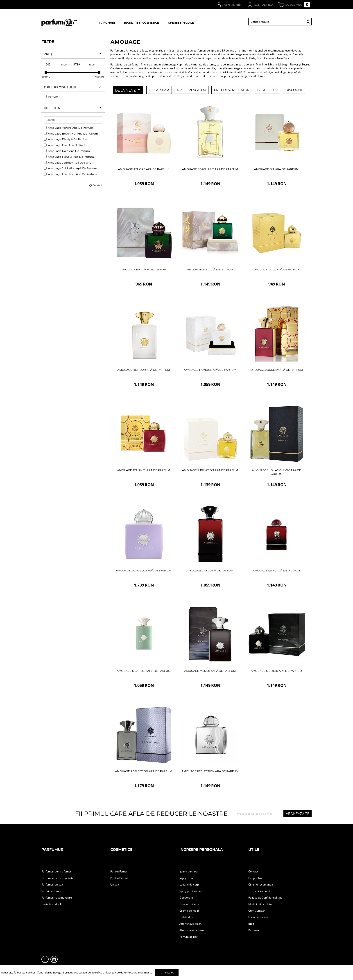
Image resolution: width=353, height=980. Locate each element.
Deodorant (186, 898)
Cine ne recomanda (261, 884)
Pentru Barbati (119, 878)
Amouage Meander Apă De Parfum (144, 671)
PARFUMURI (106, 23)
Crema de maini (189, 911)
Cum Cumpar (257, 911)
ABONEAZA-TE (298, 814)
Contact (253, 871)
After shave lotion (190, 924)
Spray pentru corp (191, 891)
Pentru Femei (119, 871)
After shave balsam (192, 930)
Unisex (115, 884)
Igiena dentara (189, 871)
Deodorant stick (189, 904)
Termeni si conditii (260, 891)
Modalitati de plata (260, 904)
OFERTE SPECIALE (181, 23)
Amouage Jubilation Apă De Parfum (70, 168)
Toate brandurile (52, 904)
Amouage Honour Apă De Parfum (69, 157)
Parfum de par (188, 937)
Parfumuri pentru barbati (57, 878)
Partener (254, 930)
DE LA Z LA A (159, 90)
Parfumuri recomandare (57, 898)
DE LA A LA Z (127, 90)
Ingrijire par (187, 878)
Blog (251, 924)
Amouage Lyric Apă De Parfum (210, 570)
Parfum (51, 97)
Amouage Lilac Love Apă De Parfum (70, 174)
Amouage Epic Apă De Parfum (67, 145)
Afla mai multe (142, 972)
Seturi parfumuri (52, 891)
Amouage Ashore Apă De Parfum (68, 128)
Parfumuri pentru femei (56, 871)
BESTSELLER (267, 90)
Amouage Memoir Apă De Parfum (210, 671)
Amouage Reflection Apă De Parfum (144, 771)
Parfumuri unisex (52, 884)
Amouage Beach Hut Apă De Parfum (71, 134)
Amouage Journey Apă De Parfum (69, 163)
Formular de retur (259, 917)
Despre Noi (255, 878)
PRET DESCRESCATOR (232, 90)
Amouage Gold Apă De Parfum (67, 151)
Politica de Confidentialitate (265, 898)
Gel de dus (186, 917)
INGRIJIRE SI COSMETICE (141, 23)
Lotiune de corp (189, 884)
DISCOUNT (294, 90)
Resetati (97, 185)
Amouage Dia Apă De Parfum (66, 139)
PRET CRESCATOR (192, 90)
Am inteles (167, 972)
